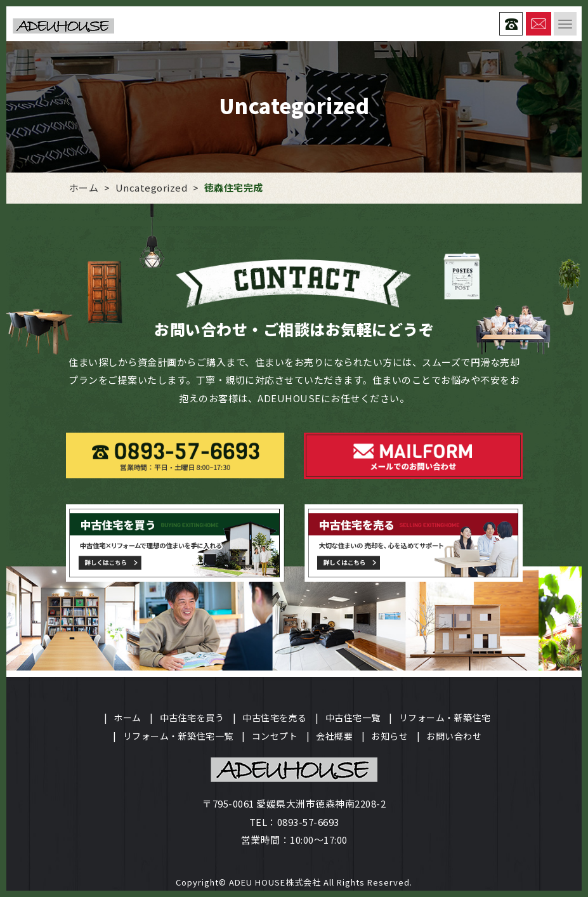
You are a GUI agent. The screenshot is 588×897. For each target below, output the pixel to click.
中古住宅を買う (192, 717)
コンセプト (275, 736)
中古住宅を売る (275, 717)
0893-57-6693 (308, 822)
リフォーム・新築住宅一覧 (178, 736)
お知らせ (389, 736)
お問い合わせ (454, 736)
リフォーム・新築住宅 (445, 717)
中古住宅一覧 (353, 717)
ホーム (127, 717)
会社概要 (334, 736)
